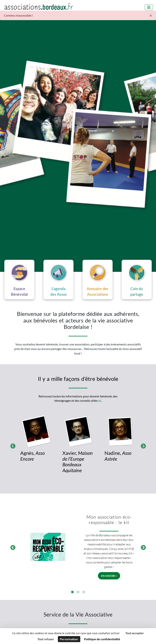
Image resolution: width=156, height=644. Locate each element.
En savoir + (109, 576)
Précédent (12, 445)
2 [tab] (78, 592)
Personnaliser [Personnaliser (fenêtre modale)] (69, 639)
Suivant (142, 445)
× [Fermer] (151, 15)
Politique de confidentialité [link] (102, 639)
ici (100, 400)
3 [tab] (84, 592)
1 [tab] (72, 592)
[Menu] (149, 7)
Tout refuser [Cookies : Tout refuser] (46, 639)
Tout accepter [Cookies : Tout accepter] (135, 633)
